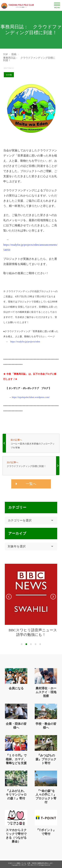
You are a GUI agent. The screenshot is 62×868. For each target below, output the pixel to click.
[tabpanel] (31, 600)
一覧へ (31, 484)
